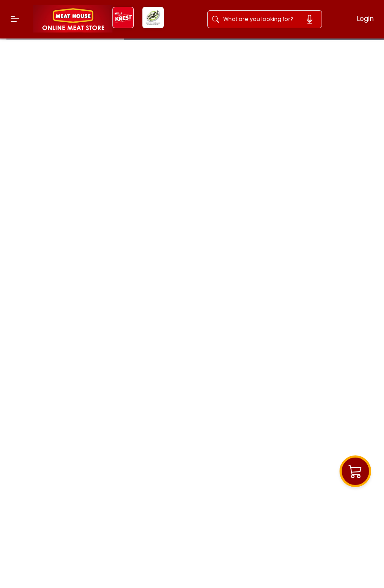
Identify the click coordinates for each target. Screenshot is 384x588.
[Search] (260, 19)
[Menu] (15, 19)
